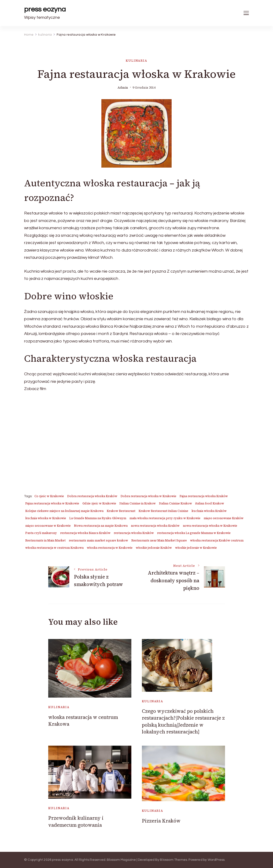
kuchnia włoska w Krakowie (46, 518)
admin (123, 88)
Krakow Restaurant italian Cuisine (163, 511)
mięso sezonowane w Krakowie (48, 526)
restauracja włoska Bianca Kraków (85, 533)
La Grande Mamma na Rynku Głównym (98, 518)
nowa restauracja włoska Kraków (155, 526)
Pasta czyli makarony (41, 533)
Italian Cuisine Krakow (175, 503)
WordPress (216, 860)
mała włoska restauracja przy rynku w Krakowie (165, 518)
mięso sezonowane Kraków (224, 518)
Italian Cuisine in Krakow (138, 503)
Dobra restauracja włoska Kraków (92, 496)
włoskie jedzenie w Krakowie (196, 548)
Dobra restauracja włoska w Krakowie (148, 496)
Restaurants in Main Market (45, 540)
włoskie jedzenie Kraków (154, 548)
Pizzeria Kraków (161, 821)
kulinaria (136, 61)
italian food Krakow (210, 503)
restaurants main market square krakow (98, 540)
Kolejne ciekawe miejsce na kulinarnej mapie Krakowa (64, 511)
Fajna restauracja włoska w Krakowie (52, 503)
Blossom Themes (173, 860)
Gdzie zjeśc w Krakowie (99, 503)
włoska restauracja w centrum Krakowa (54, 548)
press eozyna (45, 9)
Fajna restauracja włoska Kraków (204, 496)
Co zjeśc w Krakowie (49, 496)
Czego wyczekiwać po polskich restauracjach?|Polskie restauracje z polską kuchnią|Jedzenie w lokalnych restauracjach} (183, 721)
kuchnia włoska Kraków (209, 511)
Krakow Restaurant (121, 511)
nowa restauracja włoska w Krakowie (210, 526)
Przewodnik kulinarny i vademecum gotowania (76, 821)
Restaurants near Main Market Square (159, 540)
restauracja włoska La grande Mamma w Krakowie (194, 533)
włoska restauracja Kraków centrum (217, 540)
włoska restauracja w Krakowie (110, 548)
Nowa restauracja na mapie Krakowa (101, 526)
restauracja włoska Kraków (134, 533)
